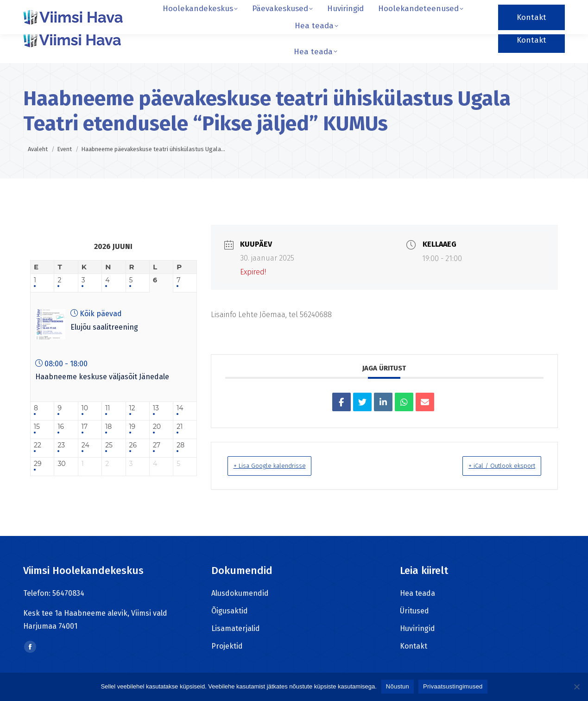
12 (132, 408)
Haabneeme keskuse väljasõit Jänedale (102, 377)
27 (157, 445)
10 (85, 408)
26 (133, 445)
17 (85, 427)
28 (180, 445)
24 (85, 445)
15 (37, 427)
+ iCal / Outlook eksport (490, 465)
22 (38, 445)
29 (38, 464)
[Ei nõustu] (576, 687)
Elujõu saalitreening (104, 327)
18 (108, 427)
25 (109, 445)
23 (61, 445)
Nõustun (398, 686)
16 (61, 427)
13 (156, 408)
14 (180, 408)
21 (180, 427)
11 (107, 408)
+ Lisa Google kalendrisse (281, 465)
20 (157, 427)
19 (133, 427)
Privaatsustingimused (453, 686)
